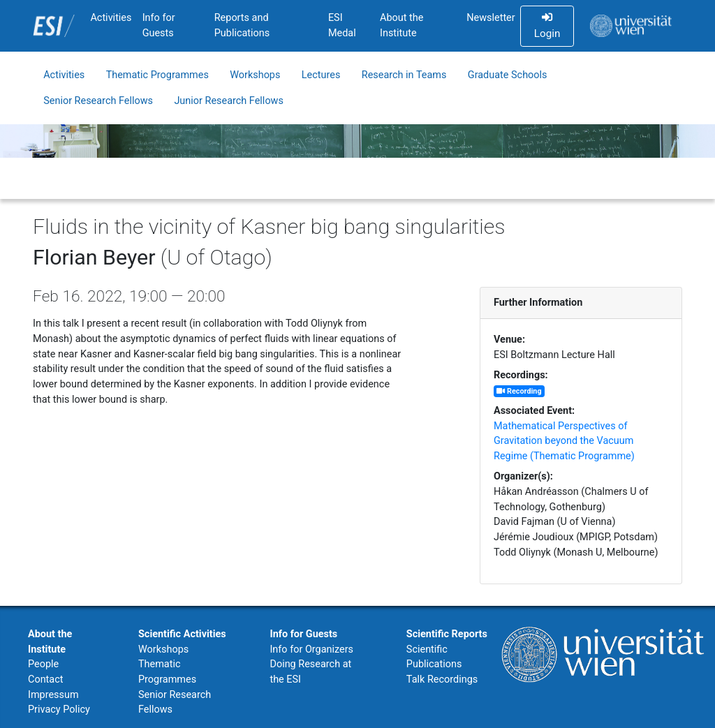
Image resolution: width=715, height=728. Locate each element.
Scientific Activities (182, 634)
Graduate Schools (508, 75)
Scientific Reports (447, 634)
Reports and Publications (242, 25)
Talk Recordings (442, 679)
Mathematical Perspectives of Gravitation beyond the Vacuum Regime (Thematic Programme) (564, 441)
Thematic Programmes (157, 75)
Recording (519, 391)
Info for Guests (159, 25)
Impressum (53, 695)
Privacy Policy (59, 710)
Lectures (321, 75)
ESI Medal (342, 25)
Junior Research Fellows (229, 101)
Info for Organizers (311, 649)
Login (547, 26)
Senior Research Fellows (98, 101)
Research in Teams (404, 75)
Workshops (255, 75)
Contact (45, 679)
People (43, 664)
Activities (111, 18)
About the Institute (401, 25)
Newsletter (491, 18)
